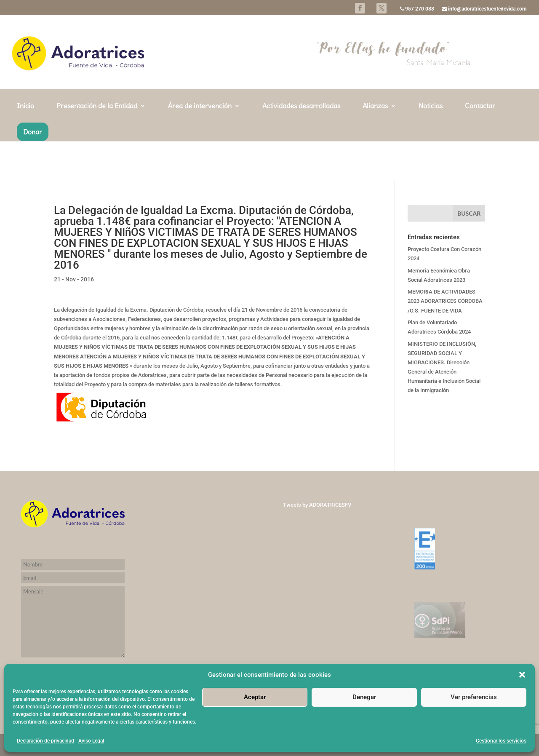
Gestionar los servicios (501, 741)
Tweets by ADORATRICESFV (317, 505)
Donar (33, 171)
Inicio (25, 146)
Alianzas (375, 146)
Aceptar (255, 697)
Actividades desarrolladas (301, 146)
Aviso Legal (91, 741)
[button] (522, 675)
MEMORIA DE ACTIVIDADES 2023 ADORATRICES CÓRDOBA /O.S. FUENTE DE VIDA (445, 301)
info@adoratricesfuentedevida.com (484, 9)
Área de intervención (200, 146)
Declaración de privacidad (45, 741)
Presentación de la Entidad (97, 146)
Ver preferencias (474, 697)
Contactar (480, 146)
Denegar (364, 697)
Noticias (431, 146)
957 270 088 (417, 9)
